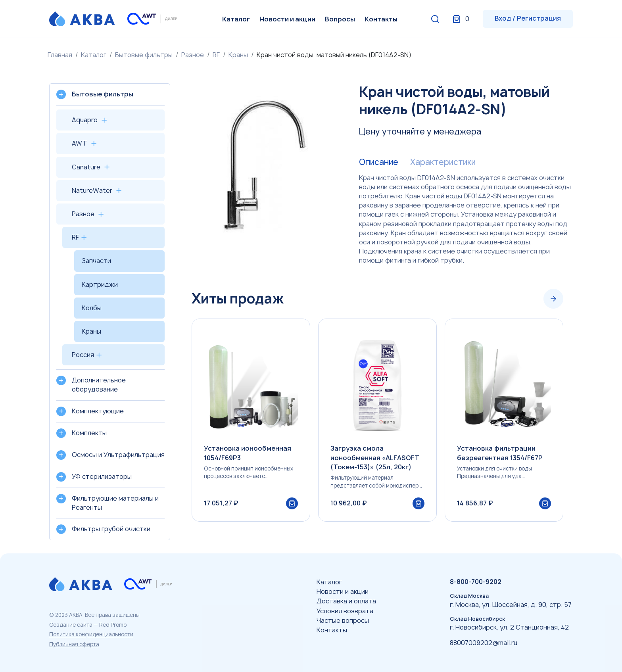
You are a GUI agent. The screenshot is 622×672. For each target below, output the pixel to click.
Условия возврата (345, 611)
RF (216, 55)
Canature (86, 167)
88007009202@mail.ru (484, 643)
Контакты (381, 19)
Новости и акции (287, 19)
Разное (193, 55)
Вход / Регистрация (528, 18)
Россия (83, 355)
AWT (80, 143)
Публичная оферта (74, 644)
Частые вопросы (343, 620)
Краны (238, 55)
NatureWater (92, 190)
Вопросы (340, 19)
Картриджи (100, 284)
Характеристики (443, 162)
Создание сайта (71, 625)
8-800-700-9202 (476, 582)
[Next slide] (553, 299)
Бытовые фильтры (144, 55)
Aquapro (85, 120)
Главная (60, 55)
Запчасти (96, 261)
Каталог (236, 19)
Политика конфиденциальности (91, 634)
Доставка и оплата (346, 601)
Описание (379, 162)
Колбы (92, 308)
